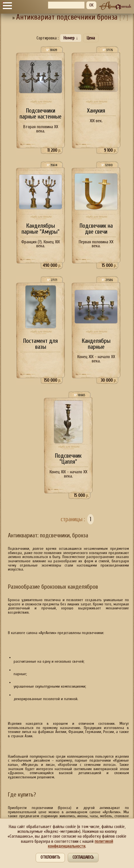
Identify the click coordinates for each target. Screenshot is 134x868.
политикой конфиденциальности (80, 844)
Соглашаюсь (83, 857)
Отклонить (50, 857)
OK (91, 5)
